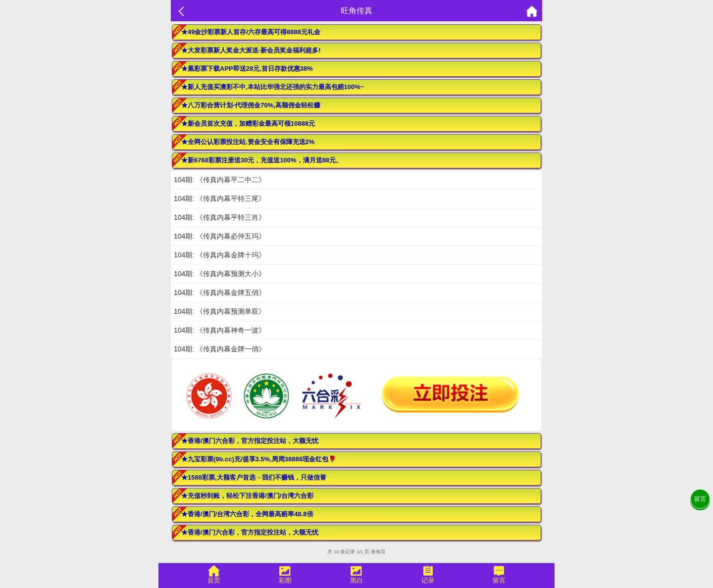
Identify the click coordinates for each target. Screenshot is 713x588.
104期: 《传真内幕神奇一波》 (220, 330)
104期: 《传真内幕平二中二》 (220, 180)
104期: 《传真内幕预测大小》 (220, 274)
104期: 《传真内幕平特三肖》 (220, 217)
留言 (700, 499)
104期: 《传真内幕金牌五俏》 (220, 293)
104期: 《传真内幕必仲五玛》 (220, 236)
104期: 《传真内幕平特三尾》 (220, 198)
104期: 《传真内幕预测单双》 (220, 311)
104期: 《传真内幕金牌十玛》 (220, 255)
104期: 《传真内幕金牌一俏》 (220, 349)
